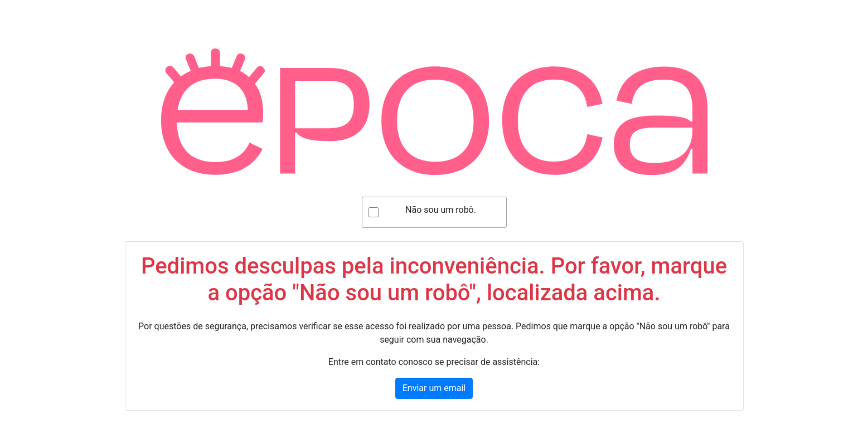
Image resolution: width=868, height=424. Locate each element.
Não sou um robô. (441, 210)
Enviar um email (434, 388)
